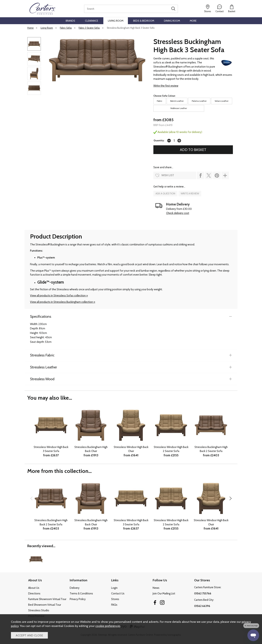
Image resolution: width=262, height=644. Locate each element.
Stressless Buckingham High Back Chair (91, 449)
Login (114, 588)
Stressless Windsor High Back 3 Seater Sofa (51, 449)
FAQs (114, 605)
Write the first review (166, 86)
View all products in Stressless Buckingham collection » (63, 302)
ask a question (165, 193)
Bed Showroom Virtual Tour (45, 605)
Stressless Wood (42, 379)
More (193, 21)
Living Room (116, 21)
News (156, 588)
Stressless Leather (43, 367)
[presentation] (31, 498)
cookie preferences (108, 626)
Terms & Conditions (81, 593)
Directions (34, 593)
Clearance (92, 21)
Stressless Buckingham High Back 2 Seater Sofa (211, 449)
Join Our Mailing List (164, 593)
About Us (34, 588)
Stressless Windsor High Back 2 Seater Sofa (171, 449)
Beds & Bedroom (144, 21)
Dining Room (172, 21)
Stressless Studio (39, 610)
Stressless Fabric (42, 355)
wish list (168, 175)
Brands (70, 21)
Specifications (41, 316)
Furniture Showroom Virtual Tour (47, 599)
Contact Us (118, 593)
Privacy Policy (78, 599)
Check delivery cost (178, 213)
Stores (115, 599)
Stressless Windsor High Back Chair (131, 449)
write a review (190, 193)
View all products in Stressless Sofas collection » (59, 296)
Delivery (75, 588)
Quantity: (159, 140)
